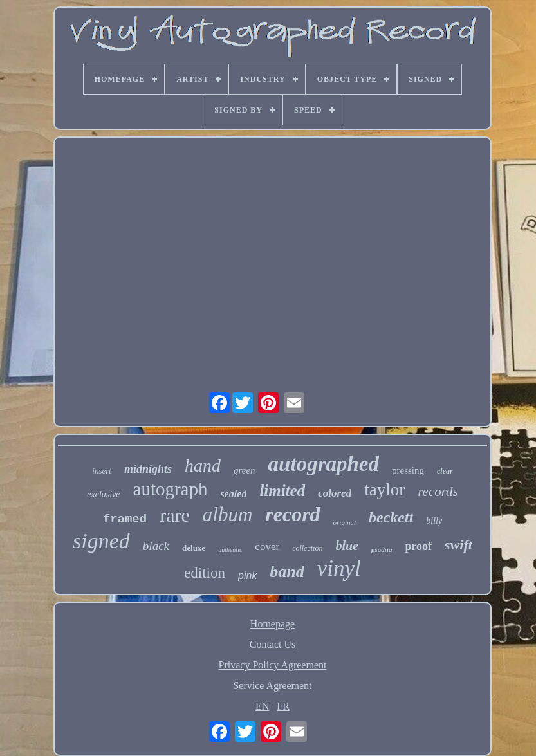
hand (203, 466)
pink (247, 576)
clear (445, 471)
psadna (382, 549)
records (438, 492)
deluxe (194, 548)
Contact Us (273, 644)
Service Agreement (272, 686)
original (345, 522)
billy (434, 521)
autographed (324, 464)
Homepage (273, 624)
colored (335, 493)
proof (418, 546)
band (287, 572)
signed (101, 541)
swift (458, 545)
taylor (384, 490)
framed (125, 519)
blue (347, 546)
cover (267, 547)
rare (175, 515)
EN (262, 706)
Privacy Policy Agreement (273, 665)
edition (205, 573)
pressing (408, 470)
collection (307, 548)
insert (102, 471)
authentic (230, 550)
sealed (234, 494)
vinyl (339, 568)
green (245, 470)
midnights (148, 469)
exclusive (103, 494)
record (292, 514)
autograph (171, 489)
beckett (391, 517)
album (228, 514)
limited (282, 491)
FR (283, 706)
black (156, 546)
